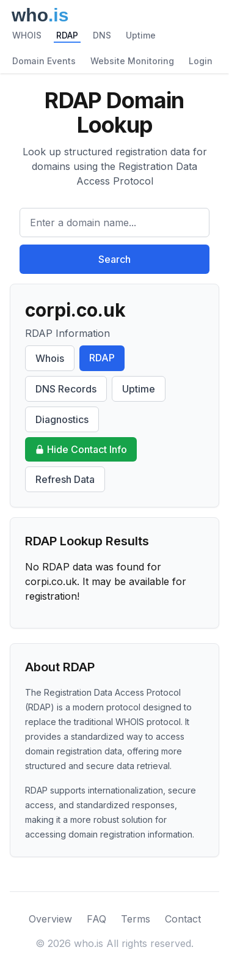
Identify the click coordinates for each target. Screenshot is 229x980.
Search (114, 259)
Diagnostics (62, 419)
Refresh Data (65, 479)
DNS (102, 35)
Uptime (141, 35)
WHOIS (27, 35)
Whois (50, 358)
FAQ (96, 919)
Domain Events (44, 61)
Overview (50, 919)
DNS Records (66, 389)
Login (201, 61)
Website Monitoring (132, 61)
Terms (136, 919)
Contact (183, 919)
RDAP (67, 35)
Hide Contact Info (81, 449)
